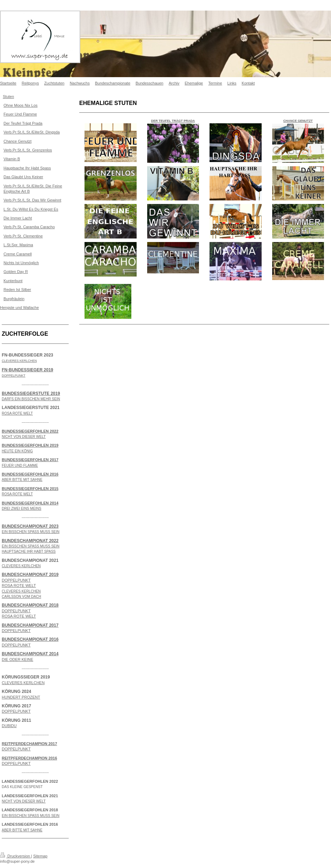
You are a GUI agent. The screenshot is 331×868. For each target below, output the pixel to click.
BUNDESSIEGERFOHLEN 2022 (30, 431)
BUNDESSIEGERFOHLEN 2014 (30, 503)
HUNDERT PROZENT (21, 697)
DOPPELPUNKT (16, 580)
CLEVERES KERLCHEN (23, 683)
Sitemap (40, 856)
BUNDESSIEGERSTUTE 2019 (31, 393)
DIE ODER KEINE (17, 659)
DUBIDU (9, 726)
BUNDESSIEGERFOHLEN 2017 (30, 460)
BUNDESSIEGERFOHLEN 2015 (30, 489)
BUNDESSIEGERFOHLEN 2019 (30, 445)
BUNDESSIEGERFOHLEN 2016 (30, 474)
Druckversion (15, 856)
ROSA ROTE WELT (19, 585)
